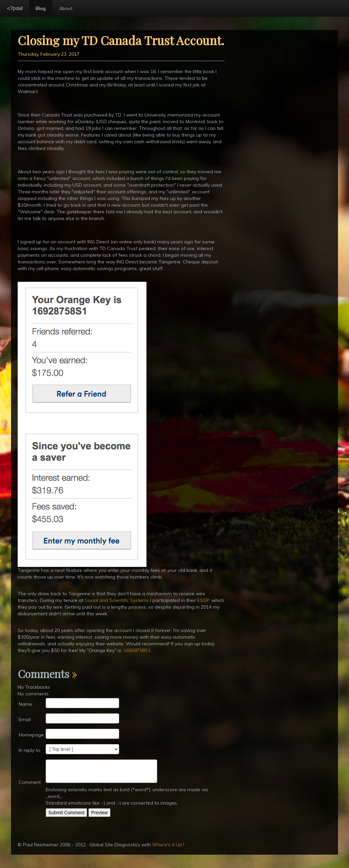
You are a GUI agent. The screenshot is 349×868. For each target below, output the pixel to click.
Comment (30, 782)
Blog (41, 8)
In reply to (30, 750)
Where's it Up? (168, 845)
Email (25, 719)
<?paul (15, 8)
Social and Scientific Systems (117, 600)
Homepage (31, 735)
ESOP (203, 600)
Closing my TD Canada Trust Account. (121, 40)
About (66, 8)
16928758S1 (137, 650)
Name (25, 704)
